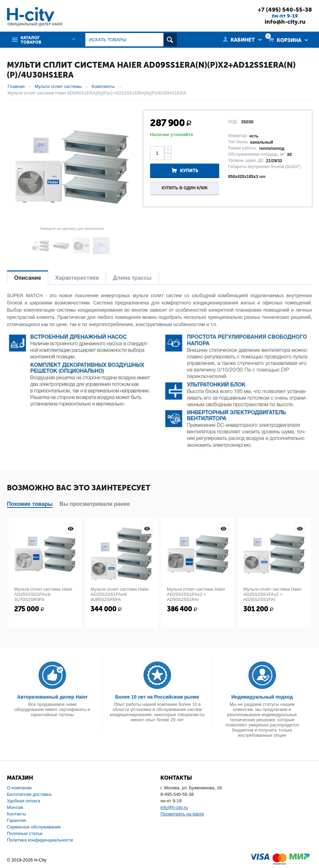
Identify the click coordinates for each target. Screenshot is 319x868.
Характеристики (77, 278)
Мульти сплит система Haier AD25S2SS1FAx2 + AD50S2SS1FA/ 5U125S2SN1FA (196, 597)
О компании (19, 788)
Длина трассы (132, 278)
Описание (28, 278)
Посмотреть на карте (182, 814)
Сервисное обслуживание (34, 827)
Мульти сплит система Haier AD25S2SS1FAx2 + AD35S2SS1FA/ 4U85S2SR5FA (272, 597)
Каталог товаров (31, 40)
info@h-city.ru (285, 22)
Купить (189, 171)
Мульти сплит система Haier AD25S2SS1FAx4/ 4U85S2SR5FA (120, 594)
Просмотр (71, 528)
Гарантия (16, 820)
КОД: (233, 122)
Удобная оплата (23, 801)
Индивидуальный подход (262, 697)
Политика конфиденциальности (40, 840)
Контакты (17, 814)
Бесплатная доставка (29, 794)
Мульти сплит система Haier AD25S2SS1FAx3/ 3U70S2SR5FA (43, 594)
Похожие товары (30, 504)
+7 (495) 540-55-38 (285, 10)
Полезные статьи (25, 833)
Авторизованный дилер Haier (52, 697)
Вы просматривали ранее (95, 504)
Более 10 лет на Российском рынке (157, 697)
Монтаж (15, 807)
